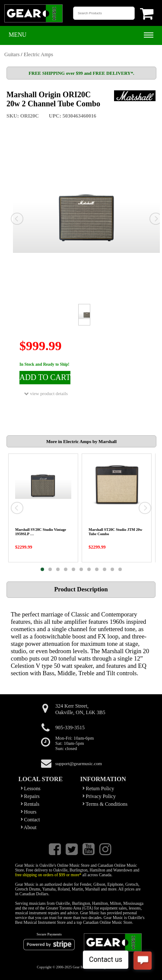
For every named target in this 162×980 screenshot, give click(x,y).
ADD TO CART (45, 377)
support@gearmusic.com (79, 763)
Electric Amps (38, 54)
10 (112, 569)
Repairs (30, 796)
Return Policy (98, 788)
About (29, 827)
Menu (17, 35)
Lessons (31, 788)
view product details (46, 394)
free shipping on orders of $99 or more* (48, 875)
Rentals (30, 804)
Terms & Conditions (105, 804)
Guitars (12, 54)
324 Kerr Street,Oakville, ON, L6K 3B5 (80, 709)
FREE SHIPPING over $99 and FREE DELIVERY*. (81, 73)
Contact (30, 820)
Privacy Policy (99, 796)
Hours (29, 812)
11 (120, 569)
